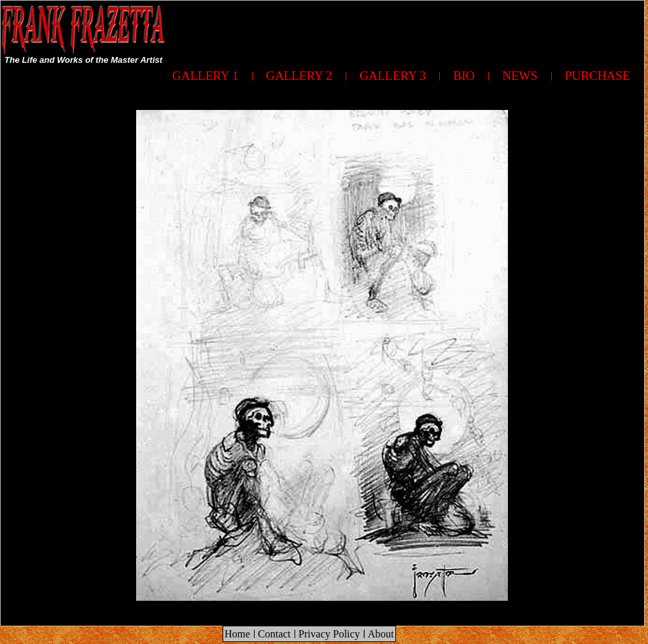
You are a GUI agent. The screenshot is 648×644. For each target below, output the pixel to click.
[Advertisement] (577, 306)
